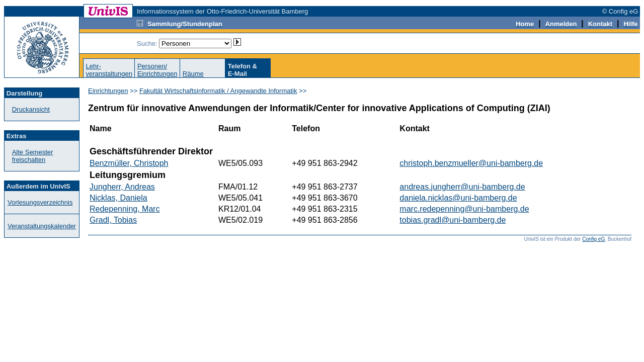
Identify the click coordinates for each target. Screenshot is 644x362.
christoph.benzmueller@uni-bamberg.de (471, 163)
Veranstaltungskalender (42, 226)
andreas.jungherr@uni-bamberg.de (462, 187)
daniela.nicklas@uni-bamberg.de (458, 198)
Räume (193, 74)
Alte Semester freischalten (33, 156)
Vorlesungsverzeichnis (40, 202)
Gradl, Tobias (113, 220)
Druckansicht (31, 109)
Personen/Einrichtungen (157, 70)
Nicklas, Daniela (118, 198)
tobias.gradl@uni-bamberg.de (453, 220)
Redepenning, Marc (125, 209)
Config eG (593, 239)
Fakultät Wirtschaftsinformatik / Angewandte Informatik (218, 91)
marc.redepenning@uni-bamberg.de (464, 209)
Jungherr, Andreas (122, 187)
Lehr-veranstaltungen (109, 70)
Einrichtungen (108, 91)
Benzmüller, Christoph (129, 163)
